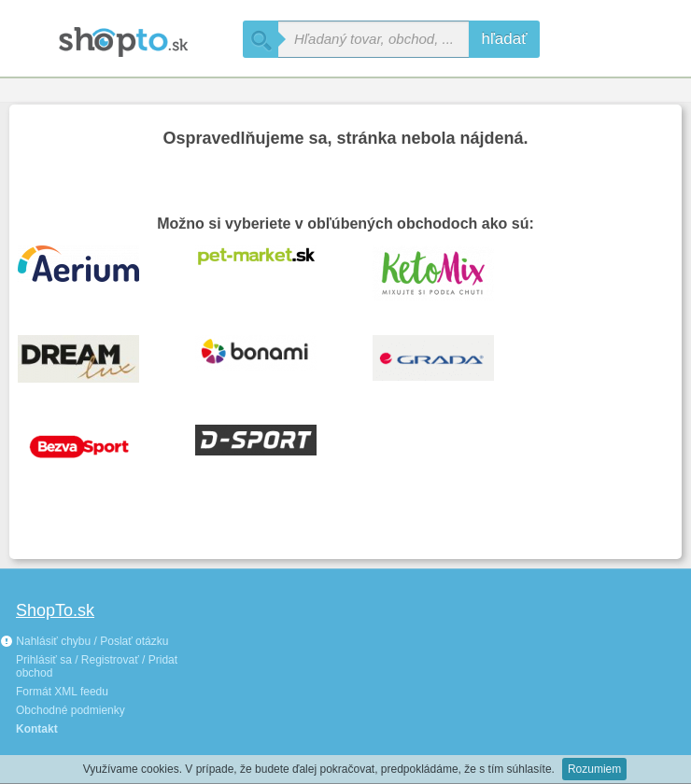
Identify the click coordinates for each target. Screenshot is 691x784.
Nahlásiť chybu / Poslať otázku (84, 641)
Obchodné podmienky (71, 710)
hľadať (504, 39)
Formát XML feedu (62, 692)
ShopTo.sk (55, 610)
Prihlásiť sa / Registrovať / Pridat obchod (97, 666)
